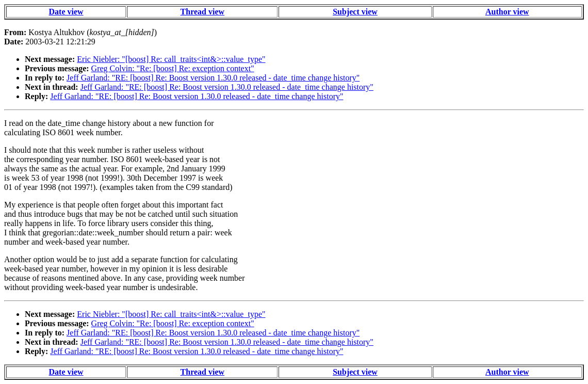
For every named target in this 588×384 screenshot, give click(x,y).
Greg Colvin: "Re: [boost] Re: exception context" (173, 68)
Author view (507, 12)
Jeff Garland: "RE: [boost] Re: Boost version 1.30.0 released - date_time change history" (213, 78)
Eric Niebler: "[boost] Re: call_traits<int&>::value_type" (171, 59)
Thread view (202, 12)
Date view (66, 12)
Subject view (355, 12)
